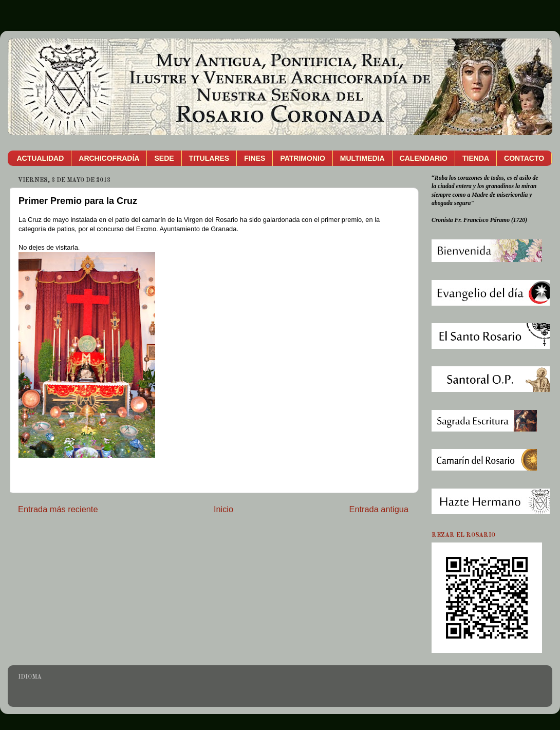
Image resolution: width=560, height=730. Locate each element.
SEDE (164, 158)
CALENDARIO (424, 158)
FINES (255, 158)
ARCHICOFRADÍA (109, 158)
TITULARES (209, 158)
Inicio (223, 509)
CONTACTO (524, 158)
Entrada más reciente (58, 509)
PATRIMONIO (302, 158)
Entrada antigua (379, 509)
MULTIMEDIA (362, 158)
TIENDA (476, 158)
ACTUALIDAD (41, 158)
